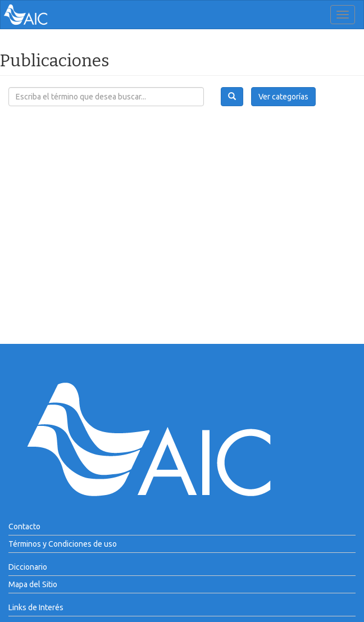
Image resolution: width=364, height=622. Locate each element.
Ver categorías (283, 97)
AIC (43, 15)
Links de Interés (36, 607)
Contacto (24, 526)
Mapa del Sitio (33, 584)
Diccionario (28, 567)
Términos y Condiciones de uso (63, 544)
